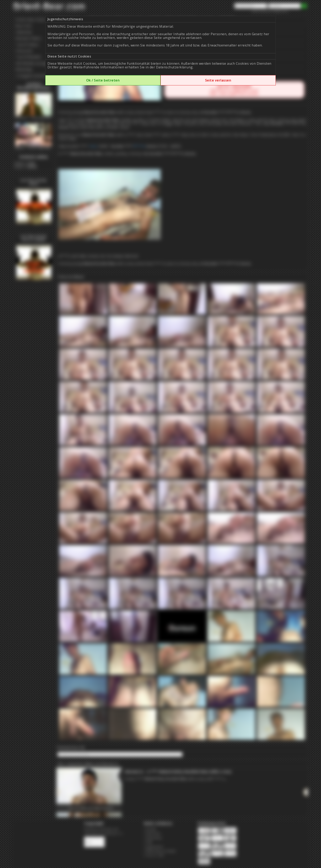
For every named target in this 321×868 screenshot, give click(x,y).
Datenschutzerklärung (174, 67)
